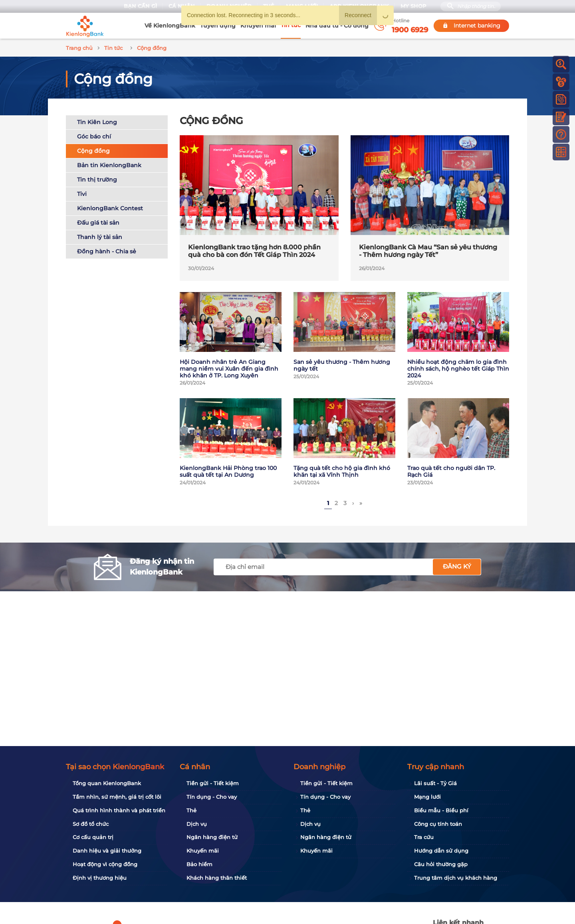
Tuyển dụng (218, 26)
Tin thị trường (97, 178)
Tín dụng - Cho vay (212, 797)
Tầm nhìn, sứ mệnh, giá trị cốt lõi (117, 797)
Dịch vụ (197, 824)
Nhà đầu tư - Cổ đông (337, 26)
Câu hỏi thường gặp (441, 864)
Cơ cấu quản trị (93, 837)
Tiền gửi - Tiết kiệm (213, 783)
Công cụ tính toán (438, 824)
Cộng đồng (93, 150)
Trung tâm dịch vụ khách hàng (456, 878)
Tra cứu (424, 837)
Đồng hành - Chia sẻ (107, 250)
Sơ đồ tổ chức (91, 824)
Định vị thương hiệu (100, 878)
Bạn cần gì (140, 6)
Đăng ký (457, 566)
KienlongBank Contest (110, 207)
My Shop (413, 6)
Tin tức (291, 25)
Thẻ (191, 810)
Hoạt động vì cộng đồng (105, 864)
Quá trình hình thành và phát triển (119, 810)
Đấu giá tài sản (98, 221)
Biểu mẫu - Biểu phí (441, 810)
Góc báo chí (94, 135)
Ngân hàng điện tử (212, 837)
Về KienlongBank (170, 26)
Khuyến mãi (258, 26)
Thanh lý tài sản (100, 236)
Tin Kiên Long (97, 121)
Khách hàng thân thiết (217, 878)
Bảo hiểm (199, 864)
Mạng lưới (427, 797)
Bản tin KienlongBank (109, 164)
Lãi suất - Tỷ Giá (435, 783)
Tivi (82, 193)
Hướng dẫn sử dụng (441, 851)
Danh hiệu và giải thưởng (107, 851)
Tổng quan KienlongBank (107, 783)
